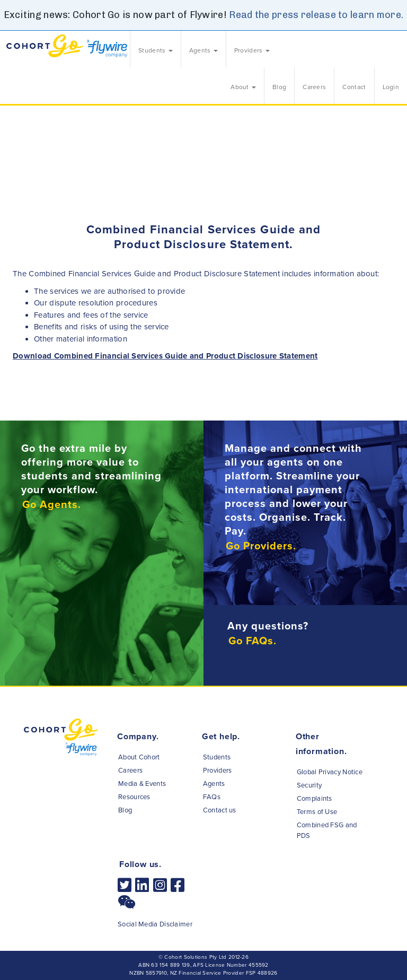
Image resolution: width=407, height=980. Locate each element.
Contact (354, 87)
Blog (279, 87)
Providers (218, 771)
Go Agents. (52, 505)
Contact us (220, 810)
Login (391, 87)
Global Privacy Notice (330, 772)
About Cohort (139, 757)
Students (217, 757)
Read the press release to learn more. (316, 15)
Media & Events (142, 784)
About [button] (243, 87)
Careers (314, 87)
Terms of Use (317, 812)
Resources (134, 797)
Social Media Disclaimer (155, 924)
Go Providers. (261, 546)
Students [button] (156, 50)
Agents (214, 784)
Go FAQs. (253, 641)
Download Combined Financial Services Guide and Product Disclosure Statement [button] (165, 356)
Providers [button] (252, 50)
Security (309, 785)
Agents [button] (203, 50)
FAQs (212, 797)
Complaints (315, 799)
